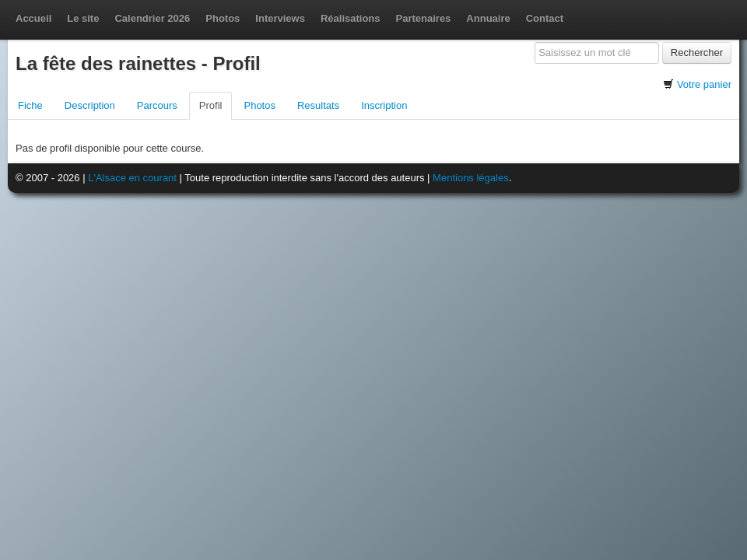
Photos (223, 18)
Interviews (280, 18)
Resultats (318, 105)
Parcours (157, 105)
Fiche (30, 105)
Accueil (33, 18)
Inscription (384, 105)
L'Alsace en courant (132, 178)
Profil (211, 105)
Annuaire (488, 18)
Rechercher (697, 52)
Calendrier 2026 (152, 18)
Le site (83, 18)
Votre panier (704, 84)
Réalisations (351, 18)
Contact (545, 18)
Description (90, 105)
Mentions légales (471, 178)
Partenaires (424, 18)
